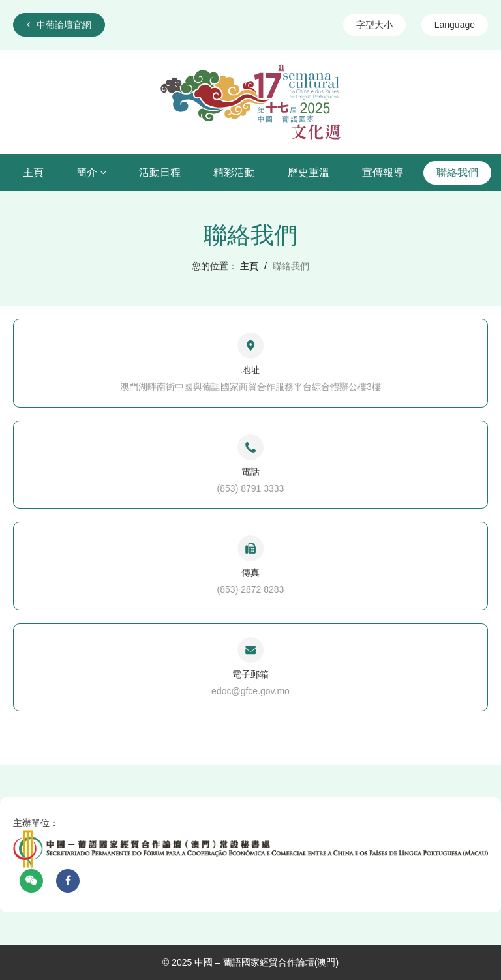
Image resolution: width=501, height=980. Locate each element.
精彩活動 (234, 172)
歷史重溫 (309, 172)
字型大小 (374, 25)
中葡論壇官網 (59, 25)
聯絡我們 (457, 172)
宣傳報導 (383, 172)
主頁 (33, 172)
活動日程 (160, 172)
